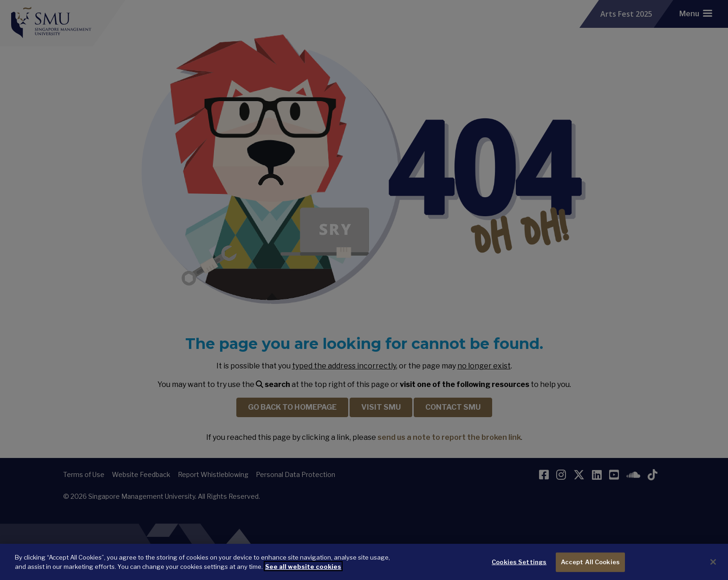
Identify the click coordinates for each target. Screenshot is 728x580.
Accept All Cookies (590, 566)
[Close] (713, 566)
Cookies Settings (519, 566)
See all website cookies (303, 570)
